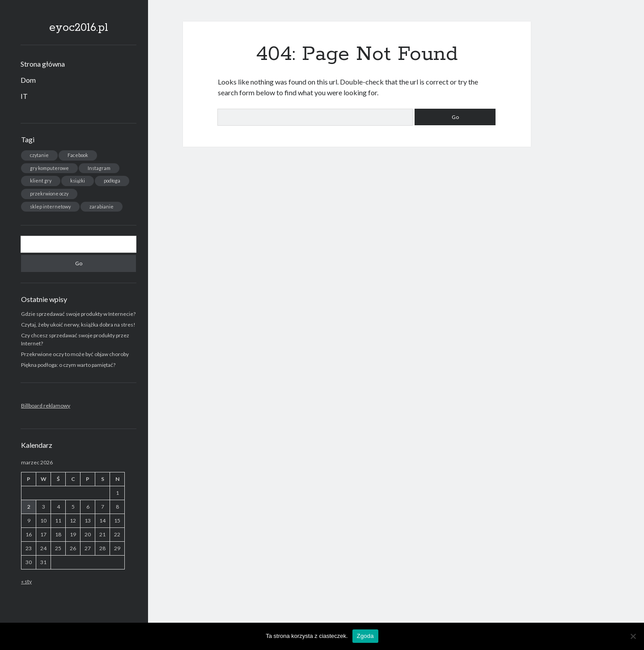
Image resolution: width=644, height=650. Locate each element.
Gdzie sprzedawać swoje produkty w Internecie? (78, 314)
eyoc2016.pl (79, 28)
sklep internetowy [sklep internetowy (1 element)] (50, 206)
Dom (28, 80)
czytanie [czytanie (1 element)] (39, 155)
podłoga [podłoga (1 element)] (112, 181)
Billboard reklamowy (46, 406)
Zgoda (365, 636)
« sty (26, 581)
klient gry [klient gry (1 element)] (41, 181)
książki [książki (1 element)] (78, 181)
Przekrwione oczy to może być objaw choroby (75, 354)
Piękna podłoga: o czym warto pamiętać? (68, 365)
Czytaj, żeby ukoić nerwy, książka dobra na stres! (78, 325)
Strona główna (43, 64)
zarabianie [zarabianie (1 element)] (102, 206)
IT (24, 96)
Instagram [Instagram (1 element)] (99, 168)
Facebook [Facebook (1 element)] (78, 155)
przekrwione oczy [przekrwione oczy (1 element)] (49, 193)
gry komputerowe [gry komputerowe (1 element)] (49, 168)
